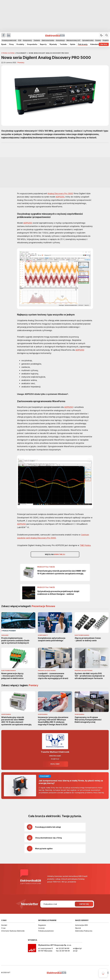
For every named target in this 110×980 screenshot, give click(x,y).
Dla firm (104, 44)
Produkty (20, 44)
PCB (20, 40)
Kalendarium (95, 44)
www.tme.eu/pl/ (55, 756)
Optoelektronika (88, 40)
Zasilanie (37, 40)
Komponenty (27, 40)
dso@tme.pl (55, 759)
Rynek (4, 44)
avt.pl (75, 951)
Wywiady (53, 44)
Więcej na (55, 554)
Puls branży (83, 44)
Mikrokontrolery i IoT (73, 40)
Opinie (73, 44)
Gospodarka (32, 44)
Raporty (43, 44)
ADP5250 (60, 197)
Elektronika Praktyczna (84, 931)
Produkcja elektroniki (9, 40)
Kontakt (4, 925)
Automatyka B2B (81, 925)
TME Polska (85, 545)
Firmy (11, 44)
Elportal (78, 928)
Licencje (41, 928)
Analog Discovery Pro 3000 (60, 193)
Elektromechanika (48, 40)
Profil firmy (55, 764)
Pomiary (98, 40)
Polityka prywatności (46, 931)
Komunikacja (60, 40)
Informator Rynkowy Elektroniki (13, 931)
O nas (3, 928)
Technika (63, 44)
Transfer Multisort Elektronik (55, 752)
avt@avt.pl (77, 948)
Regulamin (42, 925)
